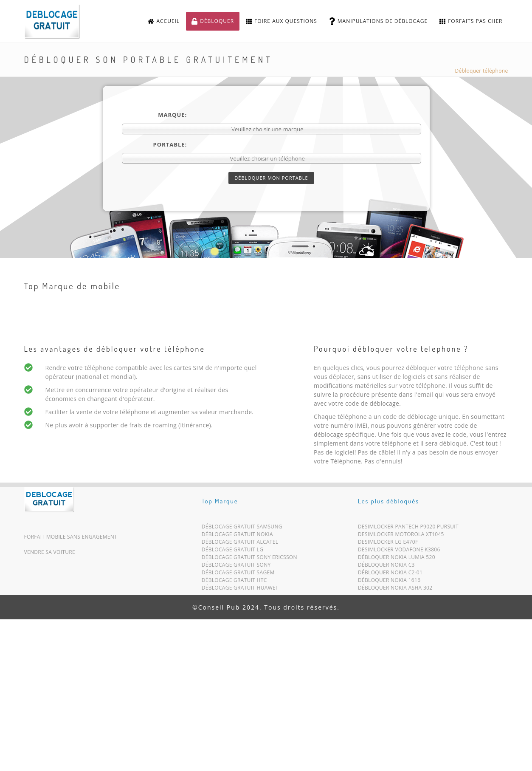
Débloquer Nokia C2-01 (390, 574)
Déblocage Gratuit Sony (236, 566)
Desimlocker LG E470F (388, 544)
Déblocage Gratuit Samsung (242, 528)
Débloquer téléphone (482, 71)
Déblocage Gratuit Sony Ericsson (249, 559)
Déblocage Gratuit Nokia (237, 536)
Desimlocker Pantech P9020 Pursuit (408, 528)
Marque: (172, 115)
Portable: (170, 144)
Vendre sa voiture (50, 552)
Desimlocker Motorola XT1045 (401, 536)
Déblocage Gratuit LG (233, 551)
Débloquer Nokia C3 (386, 566)
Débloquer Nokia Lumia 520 (397, 559)
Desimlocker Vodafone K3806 (399, 551)
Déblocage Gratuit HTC (234, 582)
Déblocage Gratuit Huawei (239, 589)
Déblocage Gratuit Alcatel (240, 544)
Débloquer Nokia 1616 (389, 582)
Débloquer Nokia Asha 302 (395, 589)
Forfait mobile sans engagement (71, 537)
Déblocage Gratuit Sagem (238, 574)
